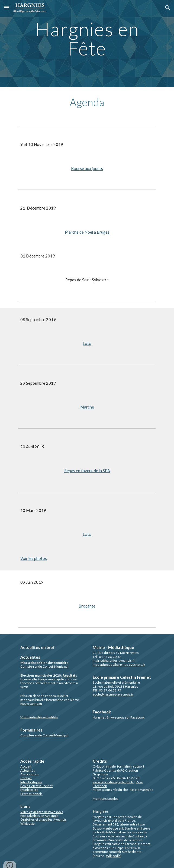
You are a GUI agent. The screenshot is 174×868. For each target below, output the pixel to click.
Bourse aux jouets (87, 169)
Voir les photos (34, 558)
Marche (87, 407)
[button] (7, 7)
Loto (87, 343)
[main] (87, 44)
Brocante (87, 606)
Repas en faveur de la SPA (87, 471)
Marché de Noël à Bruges (87, 232)
